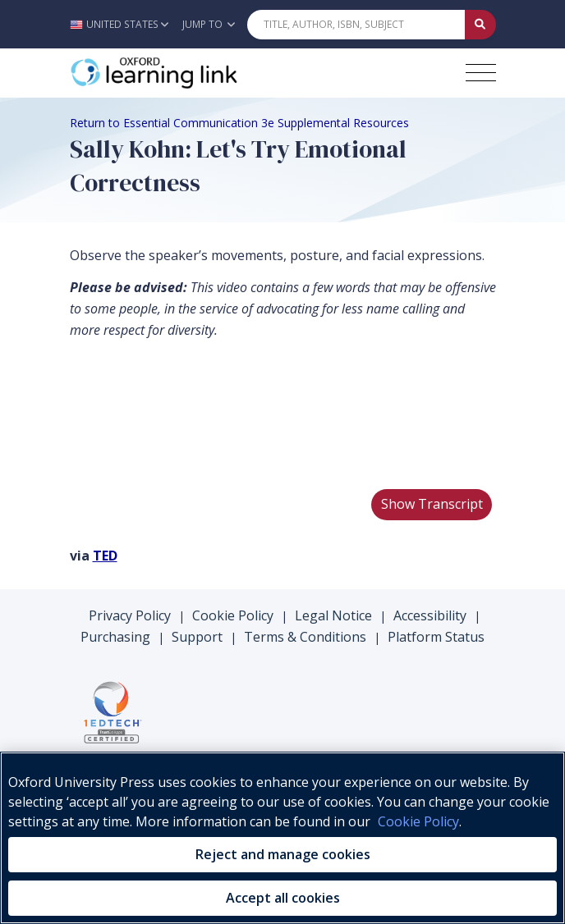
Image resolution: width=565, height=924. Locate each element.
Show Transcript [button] (432, 504)
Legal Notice (333, 615)
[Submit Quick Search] (480, 25)
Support (197, 637)
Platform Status (436, 637)
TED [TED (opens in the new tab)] (105, 556)
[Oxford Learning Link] (193, 73)
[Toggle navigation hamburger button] (481, 73)
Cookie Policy (233, 615)
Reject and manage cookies (283, 854)
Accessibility (430, 615)
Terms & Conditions (305, 637)
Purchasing (115, 637)
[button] (124, 24)
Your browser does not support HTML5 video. (193, 414)
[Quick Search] (356, 25)
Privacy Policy (130, 615)
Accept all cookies (283, 898)
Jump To (209, 24)
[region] (282, 838)
